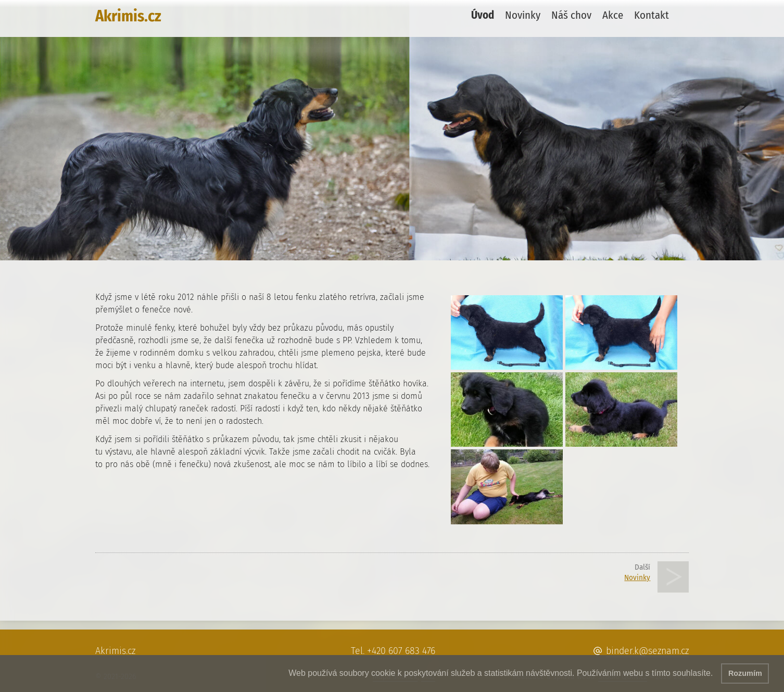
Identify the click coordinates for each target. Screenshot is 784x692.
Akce (613, 15)
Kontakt (652, 15)
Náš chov (571, 15)
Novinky (523, 15)
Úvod (483, 15)
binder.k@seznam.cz (647, 651)
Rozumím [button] (745, 673)
